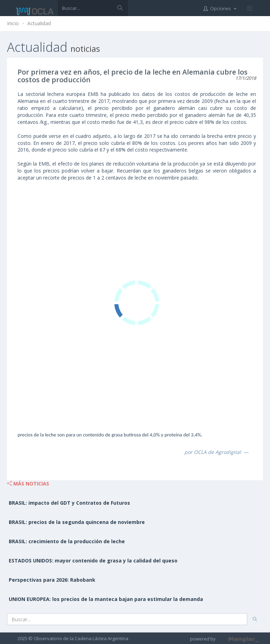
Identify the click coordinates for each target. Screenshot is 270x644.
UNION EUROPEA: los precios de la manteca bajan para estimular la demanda (106, 599)
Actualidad (39, 23)
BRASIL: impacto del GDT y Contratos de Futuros (69, 503)
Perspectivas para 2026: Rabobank (52, 580)
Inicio (13, 23)
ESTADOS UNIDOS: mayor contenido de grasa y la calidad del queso (93, 561)
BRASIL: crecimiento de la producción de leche (67, 541)
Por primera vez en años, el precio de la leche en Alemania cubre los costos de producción (133, 76)
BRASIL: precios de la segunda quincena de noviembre (77, 522)
